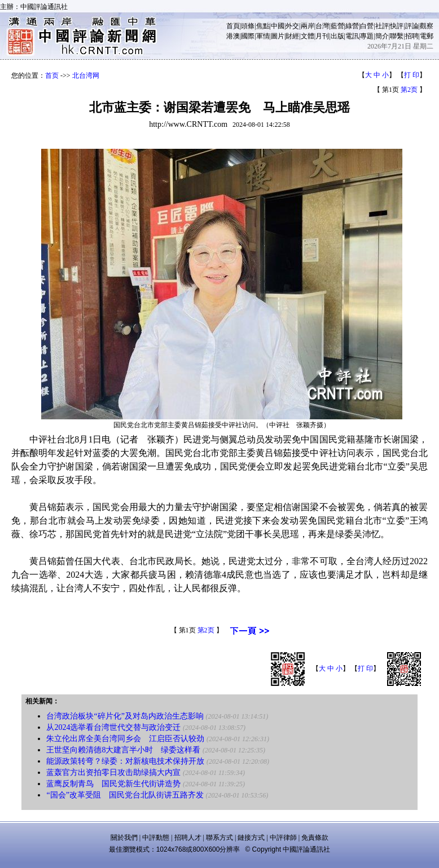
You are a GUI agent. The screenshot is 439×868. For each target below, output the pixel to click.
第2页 (409, 90)
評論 (412, 26)
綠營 (352, 26)
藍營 (337, 26)
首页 (52, 76)
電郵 (427, 36)
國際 (248, 36)
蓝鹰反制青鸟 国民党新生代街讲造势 (113, 784)
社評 (382, 26)
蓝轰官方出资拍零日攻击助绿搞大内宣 (113, 772)
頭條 (248, 26)
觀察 (427, 26)
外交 (292, 26)
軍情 (263, 36)
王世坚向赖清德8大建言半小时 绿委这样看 (123, 750)
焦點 (263, 26)
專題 (367, 36)
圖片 (278, 36)
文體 (308, 36)
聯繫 (397, 36)
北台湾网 (86, 76)
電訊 (352, 36)
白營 (367, 26)
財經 (292, 36)
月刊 (322, 36)
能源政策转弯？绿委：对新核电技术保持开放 (125, 761)
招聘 (412, 36)
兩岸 (308, 26)
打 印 (412, 75)
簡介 (382, 36)
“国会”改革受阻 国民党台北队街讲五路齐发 (125, 795)
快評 (397, 26)
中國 (278, 26)
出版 (337, 36)
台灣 (322, 26)
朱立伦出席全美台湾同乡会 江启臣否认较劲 (125, 739)
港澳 (233, 36)
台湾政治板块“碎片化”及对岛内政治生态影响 (125, 716)
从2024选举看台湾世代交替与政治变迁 (113, 727)
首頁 (233, 26)
